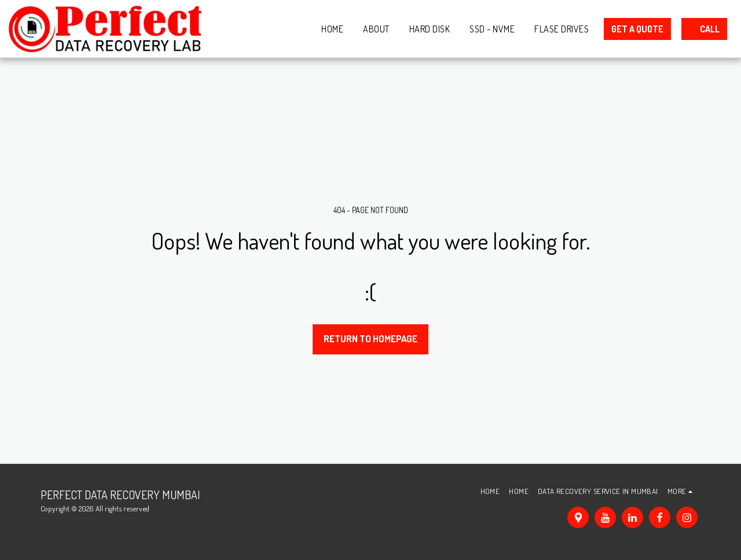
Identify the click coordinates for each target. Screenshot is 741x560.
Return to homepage (370, 338)
